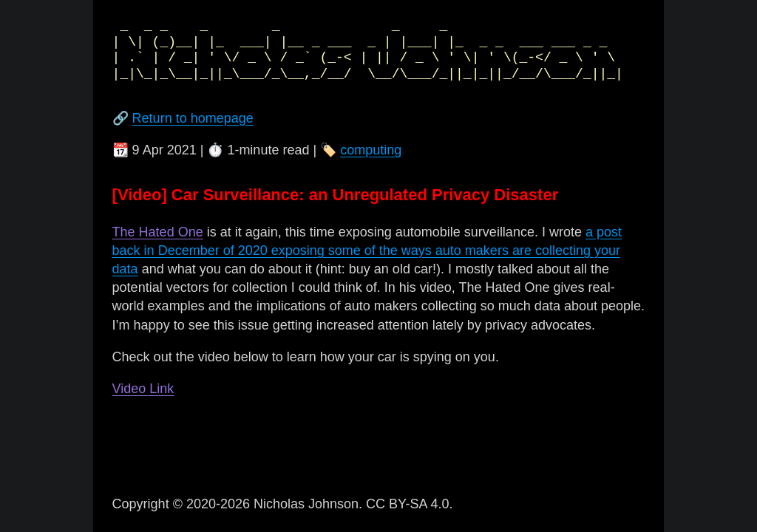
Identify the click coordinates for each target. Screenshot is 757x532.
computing (371, 150)
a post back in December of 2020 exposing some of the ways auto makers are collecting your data (367, 250)
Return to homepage (193, 118)
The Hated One (158, 232)
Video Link (143, 389)
